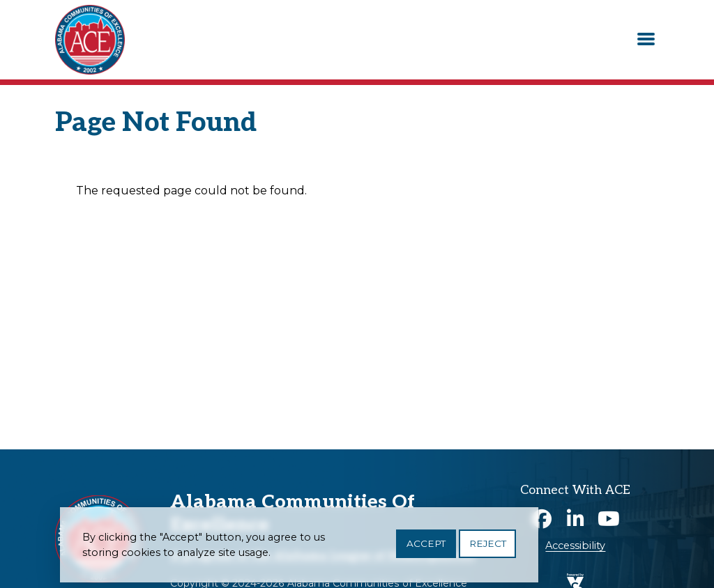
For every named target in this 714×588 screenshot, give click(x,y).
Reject (488, 548)
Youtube (609, 519)
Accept (426, 548)
